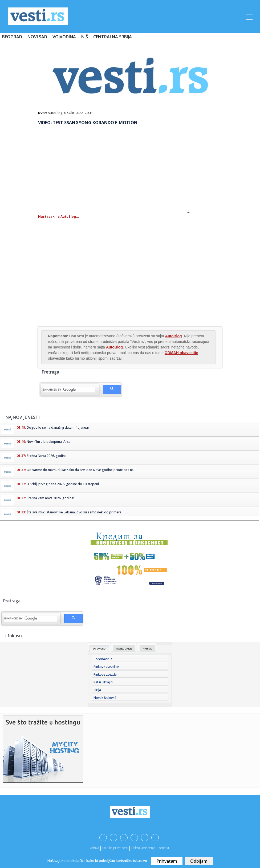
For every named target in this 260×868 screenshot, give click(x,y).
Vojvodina (64, 37)
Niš (85, 37)
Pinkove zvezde (105, 674)
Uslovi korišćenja (143, 848)
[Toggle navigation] (249, 16)
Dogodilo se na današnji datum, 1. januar (58, 427)
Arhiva (147, 649)
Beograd (12, 37)
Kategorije (124, 649)
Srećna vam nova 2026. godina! (50, 498)
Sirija (97, 690)
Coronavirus (103, 659)
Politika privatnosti (115, 848)
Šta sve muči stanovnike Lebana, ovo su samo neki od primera (74, 512)
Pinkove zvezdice (106, 667)
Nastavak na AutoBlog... (59, 216)
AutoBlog (55, 113)
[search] (69, 390)
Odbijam (199, 861)
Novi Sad (37, 37)
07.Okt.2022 (74, 113)
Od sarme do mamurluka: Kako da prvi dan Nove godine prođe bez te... (81, 470)
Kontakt (164, 848)
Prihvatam (167, 861)
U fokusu (99, 649)
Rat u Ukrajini (103, 682)
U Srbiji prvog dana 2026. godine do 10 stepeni (63, 484)
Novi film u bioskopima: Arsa (49, 442)
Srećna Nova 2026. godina (47, 456)
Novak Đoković (105, 698)
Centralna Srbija (113, 37)
